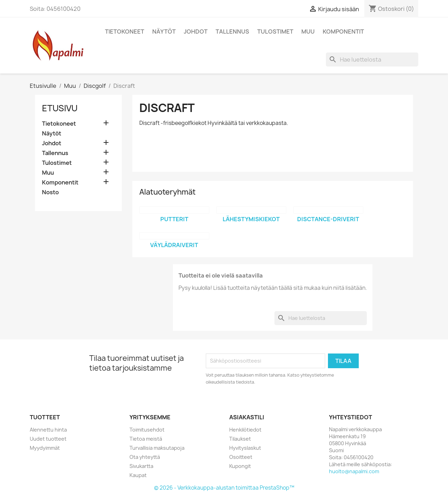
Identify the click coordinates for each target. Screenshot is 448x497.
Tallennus (232, 31)
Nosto (50, 192)
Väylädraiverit (174, 245)
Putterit (174, 219)
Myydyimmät (45, 448)
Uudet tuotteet (48, 439)
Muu (308, 31)
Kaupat (138, 475)
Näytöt (164, 31)
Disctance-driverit (328, 219)
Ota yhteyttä (145, 457)
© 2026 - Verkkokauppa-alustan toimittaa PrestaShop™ (224, 488)
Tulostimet (275, 31)
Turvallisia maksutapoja (157, 448)
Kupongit (240, 466)
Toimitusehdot (147, 430)
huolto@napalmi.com (354, 471)
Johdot (196, 31)
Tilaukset (240, 439)
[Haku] (372, 59)
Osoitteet (241, 457)
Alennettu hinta (48, 430)
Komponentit (343, 31)
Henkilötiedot (245, 430)
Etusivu (60, 108)
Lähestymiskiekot (251, 219)
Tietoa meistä (146, 439)
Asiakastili (247, 417)
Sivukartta (141, 466)
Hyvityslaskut (245, 448)
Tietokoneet (125, 31)
